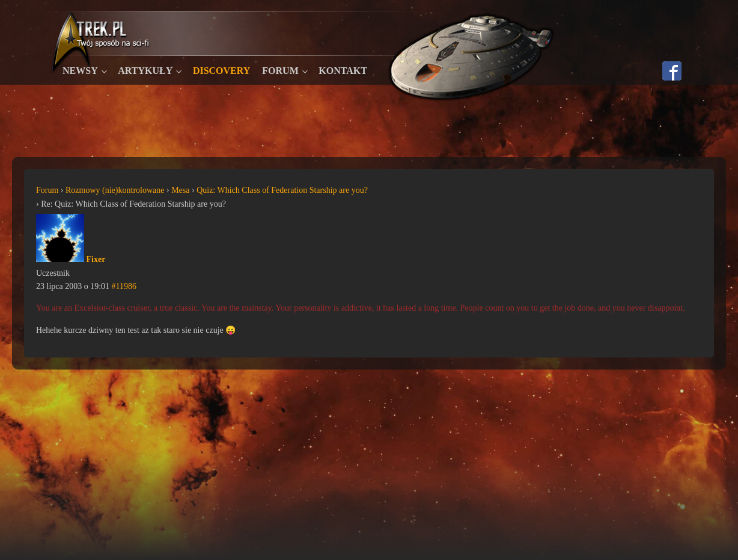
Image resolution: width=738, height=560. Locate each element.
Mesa (180, 190)
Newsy (80, 71)
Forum (280, 71)
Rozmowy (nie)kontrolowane (115, 190)
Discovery (221, 71)
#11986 (124, 286)
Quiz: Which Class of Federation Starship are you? (282, 190)
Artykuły (145, 71)
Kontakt (343, 71)
